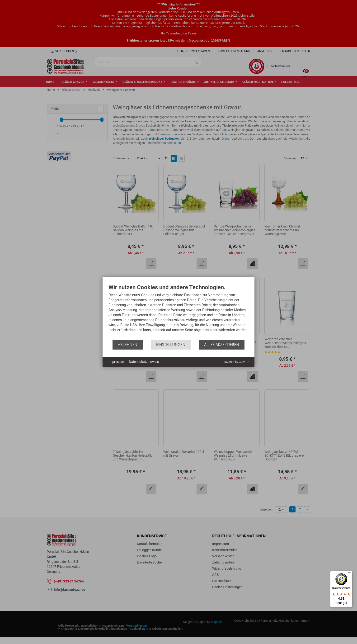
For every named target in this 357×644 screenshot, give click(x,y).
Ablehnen (128, 345)
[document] (178, 312)
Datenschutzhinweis (144, 362)
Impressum (117, 362)
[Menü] (349, 573)
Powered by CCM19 (235, 362)
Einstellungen (171, 345)
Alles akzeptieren (222, 345)
